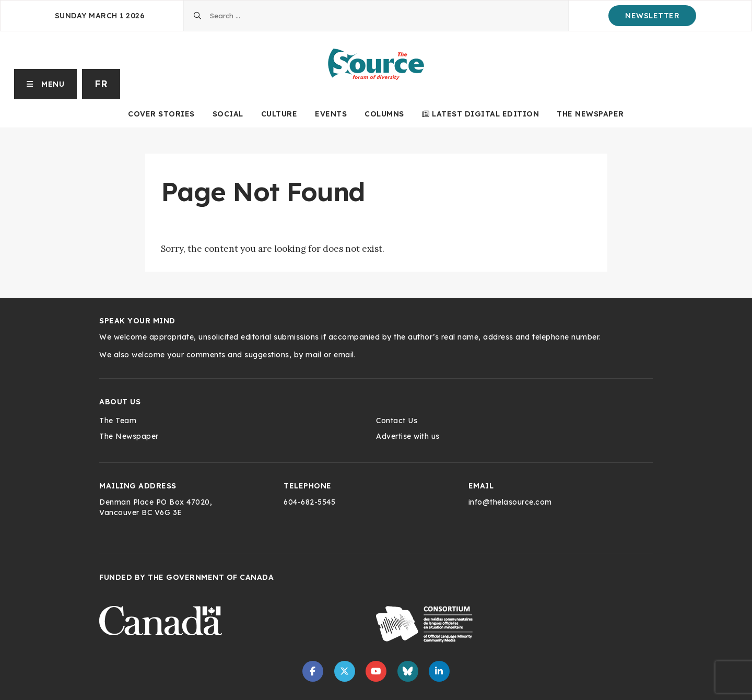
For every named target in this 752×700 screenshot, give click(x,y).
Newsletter (652, 16)
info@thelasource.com (510, 502)
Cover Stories (161, 114)
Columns (384, 114)
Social (228, 114)
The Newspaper (590, 114)
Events (331, 114)
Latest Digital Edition (481, 114)
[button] (46, 84)
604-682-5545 (309, 502)
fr (101, 84)
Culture (279, 114)
